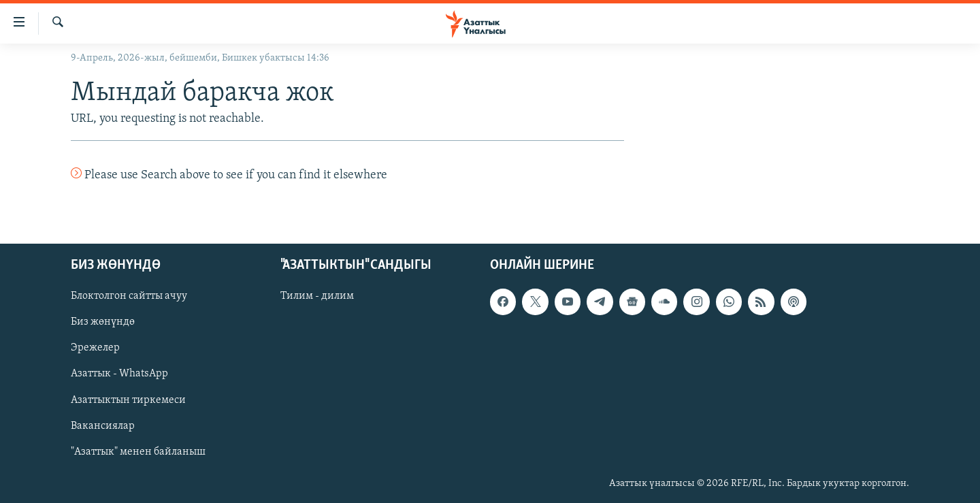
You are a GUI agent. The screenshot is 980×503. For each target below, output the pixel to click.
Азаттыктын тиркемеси (128, 400)
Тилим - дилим (317, 296)
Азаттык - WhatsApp (119, 374)
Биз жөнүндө (103, 322)
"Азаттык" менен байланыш (138, 451)
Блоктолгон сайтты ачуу (129, 296)
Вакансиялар (103, 425)
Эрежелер (95, 348)
